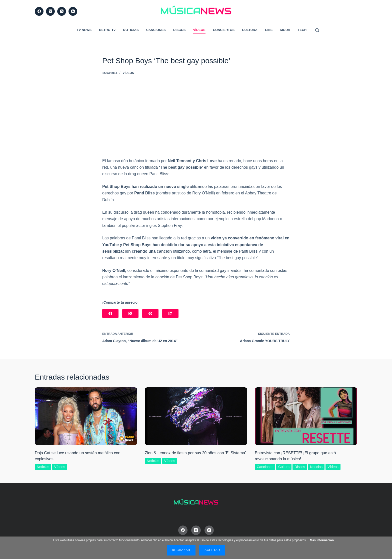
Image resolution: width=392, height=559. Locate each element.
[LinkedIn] (170, 313)
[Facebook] (39, 11)
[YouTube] (73, 11)
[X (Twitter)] (50, 11)
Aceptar (212, 550)
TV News (84, 30)
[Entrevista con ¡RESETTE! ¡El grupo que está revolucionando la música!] (306, 416)
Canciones (156, 30)
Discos (179, 30)
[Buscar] (317, 30)
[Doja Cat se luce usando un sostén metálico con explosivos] (86, 416)
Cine (269, 30)
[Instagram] (62, 11)
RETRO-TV (107, 30)
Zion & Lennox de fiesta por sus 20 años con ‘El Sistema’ (195, 453)
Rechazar (181, 550)
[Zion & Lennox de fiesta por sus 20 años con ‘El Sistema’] (196, 416)
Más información (322, 540)
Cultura (250, 30)
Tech (302, 30)
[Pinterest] (150, 313)
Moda (285, 30)
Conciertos (224, 30)
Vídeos (199, 30)
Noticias (131, 30)
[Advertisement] (196, 120)
